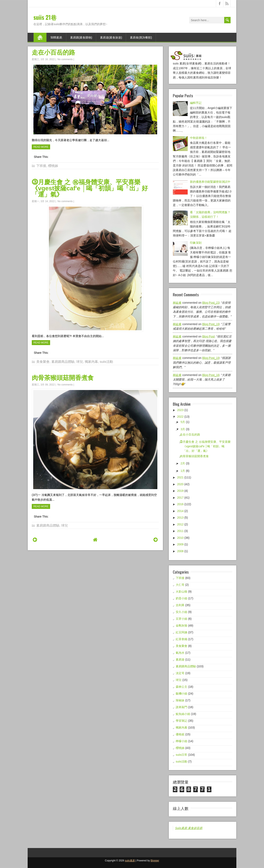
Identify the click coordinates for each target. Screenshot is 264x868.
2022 (180, 417)
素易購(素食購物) (81, 37)
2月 (183, 463)
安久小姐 (181, 612)
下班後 (41, 166)
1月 (183, 471)
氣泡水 (180, 653)
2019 (180, 491)
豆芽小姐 (181, 619)
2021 (180, 477)
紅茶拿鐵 (181, 639)
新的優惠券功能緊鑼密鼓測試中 (210, 182)
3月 (183, 429)
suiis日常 (181, 755)
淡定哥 (180, 673)
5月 (183, 422)
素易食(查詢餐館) (141, 37)
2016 (180, 504)
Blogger (155, 861)
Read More (41, 147)
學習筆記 (181, 721)
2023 (180, 410)
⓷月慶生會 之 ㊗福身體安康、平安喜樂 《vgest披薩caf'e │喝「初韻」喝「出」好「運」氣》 (90, 188)
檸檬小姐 (181, 741)
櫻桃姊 (53, 166)
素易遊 (180, 659)
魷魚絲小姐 (183, 714)
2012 (180, 524)
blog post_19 (211, 324)
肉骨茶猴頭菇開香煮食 (63, 378)
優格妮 (180, 734)
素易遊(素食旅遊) (111, 37)
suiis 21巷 (45, 17)
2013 (180, 518)
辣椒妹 (180, 700)
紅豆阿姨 (181, 632)
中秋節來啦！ (199, 138)
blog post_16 (211, 375)
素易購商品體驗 (63, 362)
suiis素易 (56, 37)
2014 (180, 511)
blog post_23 (211, 303)
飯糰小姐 (181, 693)
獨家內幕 (91, 362)
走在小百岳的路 (53, 52)
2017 (180, 498)
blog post (208, 336)
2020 (180, 484)
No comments (65, 59)
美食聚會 (43, 362)
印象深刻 (196, 243)
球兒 (80, 362)
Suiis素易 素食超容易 (189, 828)
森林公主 (181, 687)
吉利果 (180, 605)
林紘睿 (177, 303)
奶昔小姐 (181, 598)
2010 (180, 538)
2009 (180, 544)
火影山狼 (181, 592)
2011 (180, 531)
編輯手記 (196, 103)
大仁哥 (180, 585)
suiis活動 (106, 362)
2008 (180, 551)
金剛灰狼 (181, 626)
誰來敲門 (181, 707)
